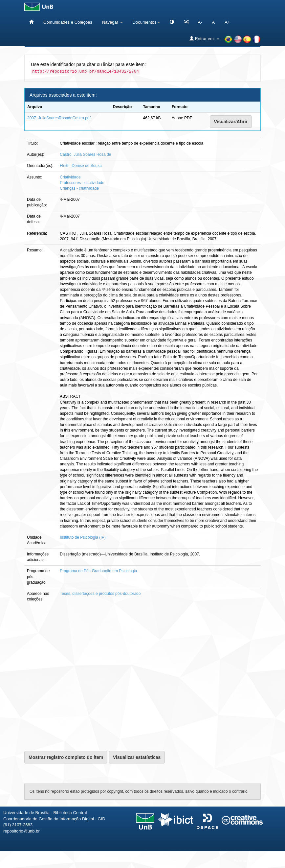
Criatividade (70, 177)
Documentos (146, 22)
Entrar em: (204, 38)
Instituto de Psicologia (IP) (83, 537)
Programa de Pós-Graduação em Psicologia (98, 571)
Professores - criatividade (82, 183)
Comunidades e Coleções (68, 22)
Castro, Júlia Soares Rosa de (85, 154)
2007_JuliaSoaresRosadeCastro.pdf (59, 118)
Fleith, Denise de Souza (81, 166)
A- (200, 22)
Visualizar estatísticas (137, 757)
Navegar (112, 22)
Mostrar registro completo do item (66, 757)
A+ (227, 22)
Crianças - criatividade (79, 188)
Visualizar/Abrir (231, 122)
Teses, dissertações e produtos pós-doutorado (100, 594)
